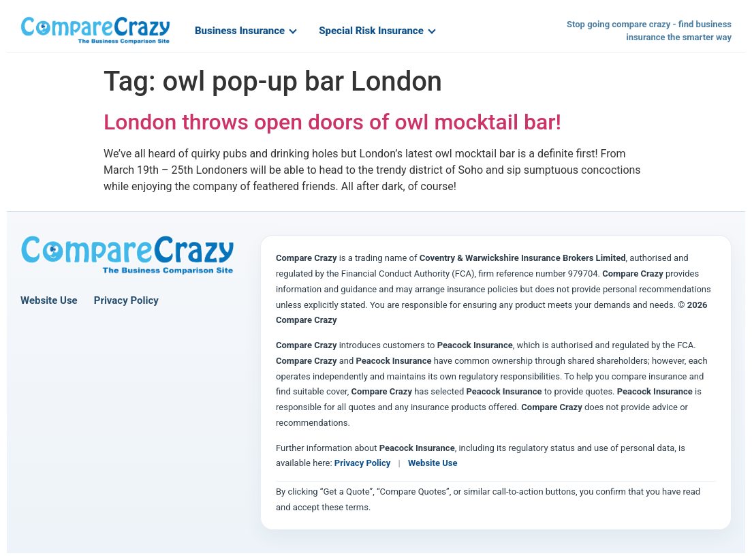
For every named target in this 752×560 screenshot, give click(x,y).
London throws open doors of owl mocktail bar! (332, 122)
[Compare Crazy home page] (127, 255)
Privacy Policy (126, 300)
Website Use (49, 300)
